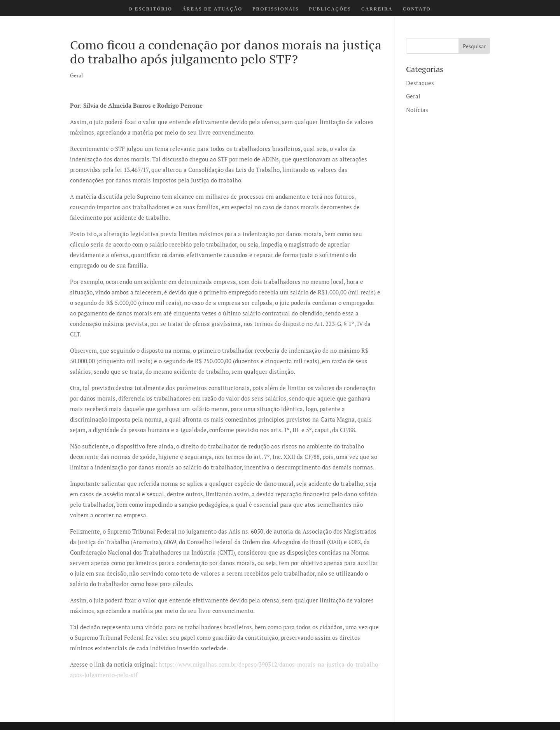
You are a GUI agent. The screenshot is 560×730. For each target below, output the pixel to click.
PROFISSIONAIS (276, 9)
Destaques (420, 83)
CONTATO (417, 9)
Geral (76, 75)
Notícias (417, 110)
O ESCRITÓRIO (150, 9)
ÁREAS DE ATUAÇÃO (212, 9)
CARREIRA (377, 9)
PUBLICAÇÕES (330, 9)
